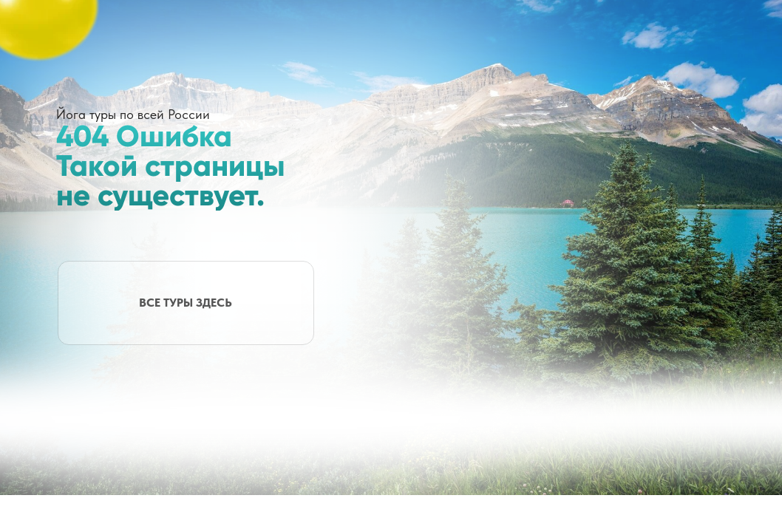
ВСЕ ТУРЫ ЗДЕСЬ (186, 303)
